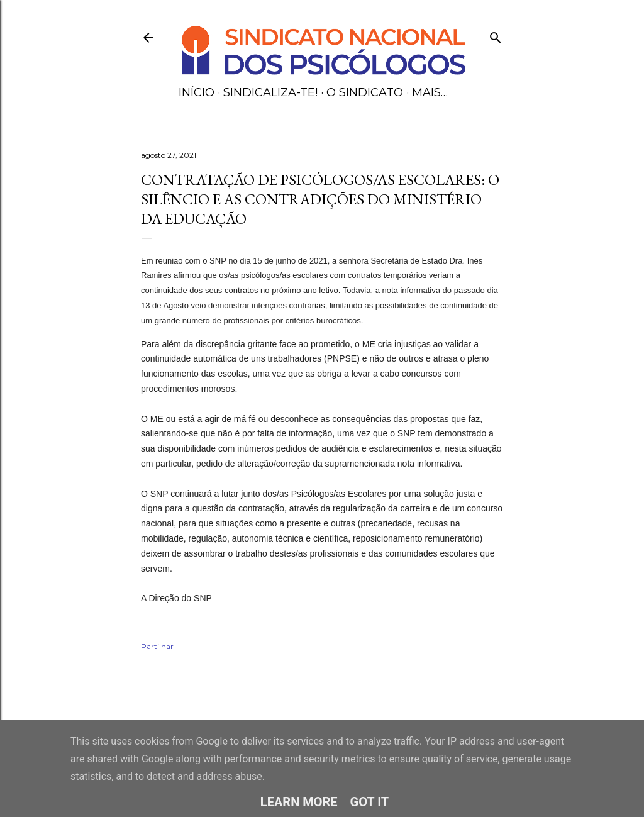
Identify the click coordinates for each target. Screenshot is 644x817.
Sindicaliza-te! (270, 92)
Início (197, 92)
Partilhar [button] (157, 646)
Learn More (299, 802)
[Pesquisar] (496, 35)
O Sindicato (365, 92)
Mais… (430, 92)
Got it (370, 802)
